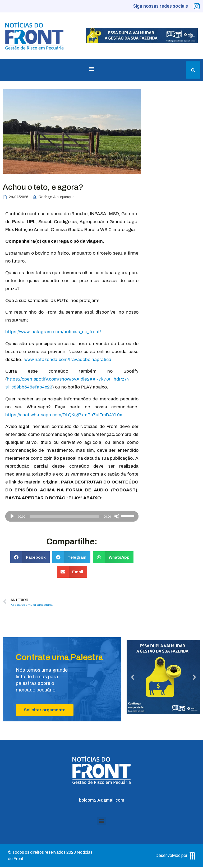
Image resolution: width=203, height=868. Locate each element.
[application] (72, 517)
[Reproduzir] (12, 517)
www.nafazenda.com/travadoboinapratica (68, 360)
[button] (92, 36)
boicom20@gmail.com (102, 801)
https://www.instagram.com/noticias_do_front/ (53, 333)
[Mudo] (117, 517)
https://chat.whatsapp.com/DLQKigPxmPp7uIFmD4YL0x (64, 416)
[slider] (65, 517)
